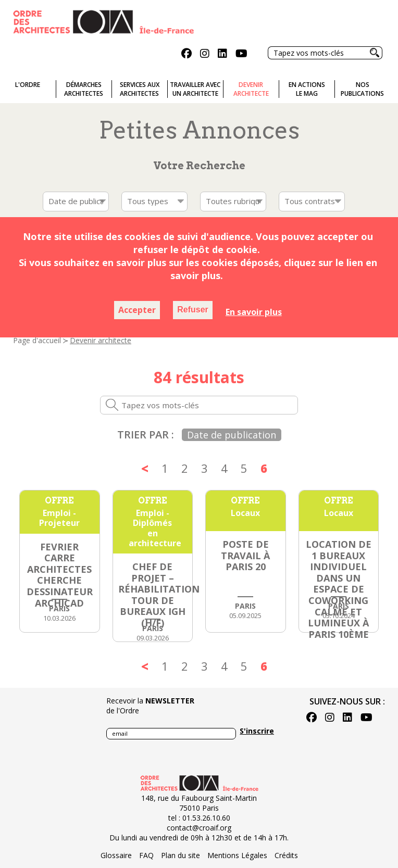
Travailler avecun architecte (195, 89)
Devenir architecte (101, 340)
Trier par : (146, 435)
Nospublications (362, 89)
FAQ (146, 855)
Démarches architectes (84, 89)
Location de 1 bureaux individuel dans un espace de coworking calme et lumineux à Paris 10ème (339, 589)
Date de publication (232, 435)
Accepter (137, 310)
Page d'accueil (37, 340)
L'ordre (28, 85)
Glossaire (116, 855)
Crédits (286, 855)
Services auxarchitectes (140, 89)
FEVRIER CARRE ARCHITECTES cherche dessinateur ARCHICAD (60, 575)
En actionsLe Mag (307, 89)
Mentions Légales (237, 855)
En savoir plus (254, 312)
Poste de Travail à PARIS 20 (245, 555)
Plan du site (181, 855)
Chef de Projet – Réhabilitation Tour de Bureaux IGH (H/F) (159, 595)
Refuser (193, 310)
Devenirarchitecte (251, 89)
